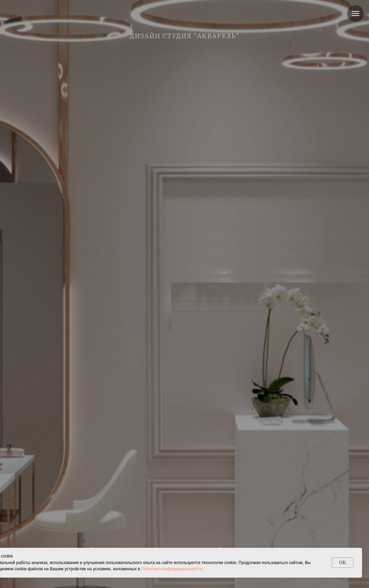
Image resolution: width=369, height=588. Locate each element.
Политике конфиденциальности (172, 569)
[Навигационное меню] (355, 14)
